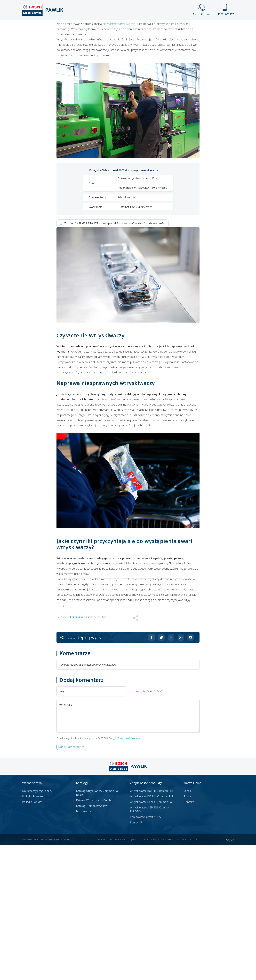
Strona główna (92, 25)
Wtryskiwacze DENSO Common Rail (152, 937)
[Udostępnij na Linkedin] (171, 773)
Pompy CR (136, 958)
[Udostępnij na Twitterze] (161, 773)
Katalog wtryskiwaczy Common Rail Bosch (98, 928)
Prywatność (124, 873)
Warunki (136, 873)
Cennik (150, 25)
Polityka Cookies (32, 937)
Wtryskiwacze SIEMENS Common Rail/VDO (150, 945)
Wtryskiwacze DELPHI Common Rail (152, 932)
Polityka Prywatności (35, 932)
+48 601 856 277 (225, 10)
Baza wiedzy (84, 947)
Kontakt (169, 25)
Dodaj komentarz (69, 882)
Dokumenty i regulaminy (37, 926)
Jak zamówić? (120, 122)
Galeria (116, 25)
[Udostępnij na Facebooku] (152, 773)
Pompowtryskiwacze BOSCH (147, 952)
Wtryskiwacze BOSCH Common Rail (151, 926)
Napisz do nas (154, 122)
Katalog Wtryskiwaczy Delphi (94, 935)
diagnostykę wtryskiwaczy (119, 159)
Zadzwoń (79, 122)
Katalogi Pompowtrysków (92, 941)
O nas (187, 926)
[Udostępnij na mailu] (191, 773)
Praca (133, 25)
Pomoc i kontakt (202, 10)
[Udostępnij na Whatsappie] (181, 773)
